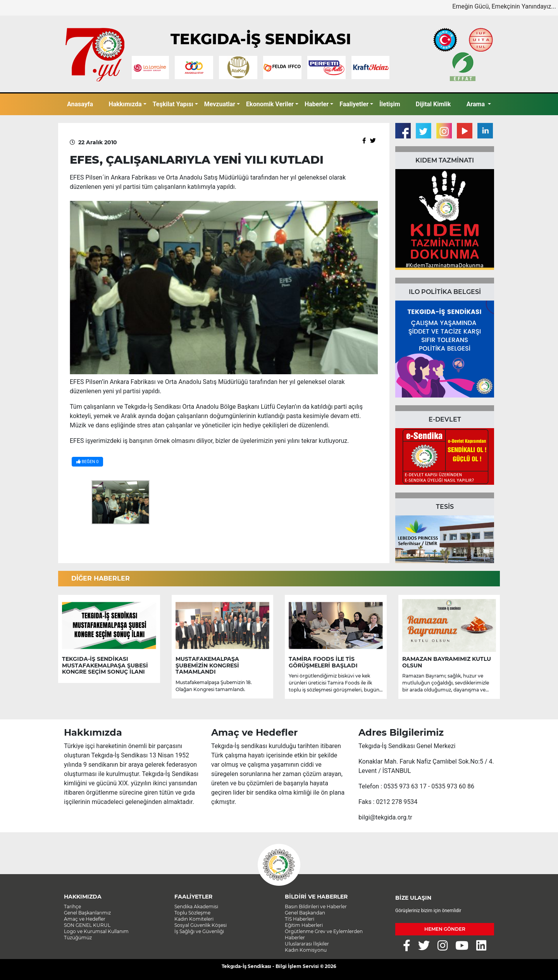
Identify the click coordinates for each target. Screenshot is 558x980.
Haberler (317, 104)
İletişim (390, 104)
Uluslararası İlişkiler (307, 944)
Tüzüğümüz (78, 938)
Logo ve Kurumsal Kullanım (96, 931)
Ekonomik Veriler (270, 104)
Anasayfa (80, 104)
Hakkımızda (125, 104)
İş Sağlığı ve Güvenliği (199, 931)
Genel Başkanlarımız (87, 913)
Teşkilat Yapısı (173, 104)
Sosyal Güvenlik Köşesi (201, 925)
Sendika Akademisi (196, 907)
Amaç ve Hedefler (85, 919)
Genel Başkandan (305, 913)
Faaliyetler (354, 104)
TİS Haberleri (300, 919)
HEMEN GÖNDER (445, 929)
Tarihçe (72, 907)
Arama (476, 104)
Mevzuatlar (220, 104)
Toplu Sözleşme (192, 913)
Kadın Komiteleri (194, 919)
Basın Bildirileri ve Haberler (316, 907)
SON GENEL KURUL (87, 925)
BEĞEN (87, 462)
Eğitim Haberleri (304, 925)
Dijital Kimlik (433, 104)
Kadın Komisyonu (306, 950)
